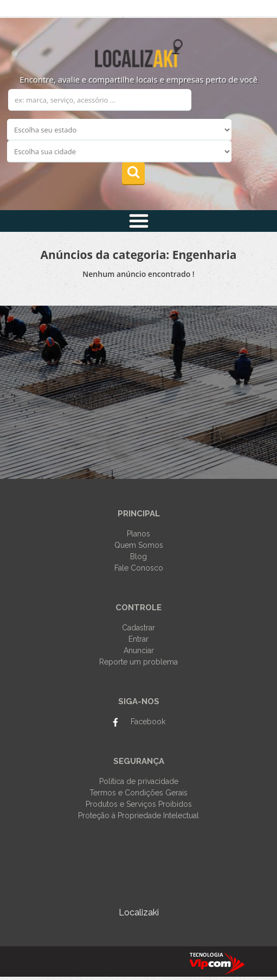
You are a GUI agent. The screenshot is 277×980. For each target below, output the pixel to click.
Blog (138, 557)
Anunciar (139, 650)
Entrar (138, 639)
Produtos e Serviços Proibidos (139, 804)
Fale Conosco (139, 568)
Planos (138, 534)
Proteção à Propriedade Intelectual (138, 815)
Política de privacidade (139, 781)
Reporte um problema (138, 662)
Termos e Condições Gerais (138, 793)
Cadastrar (138, 628)
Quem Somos (139, 545)
